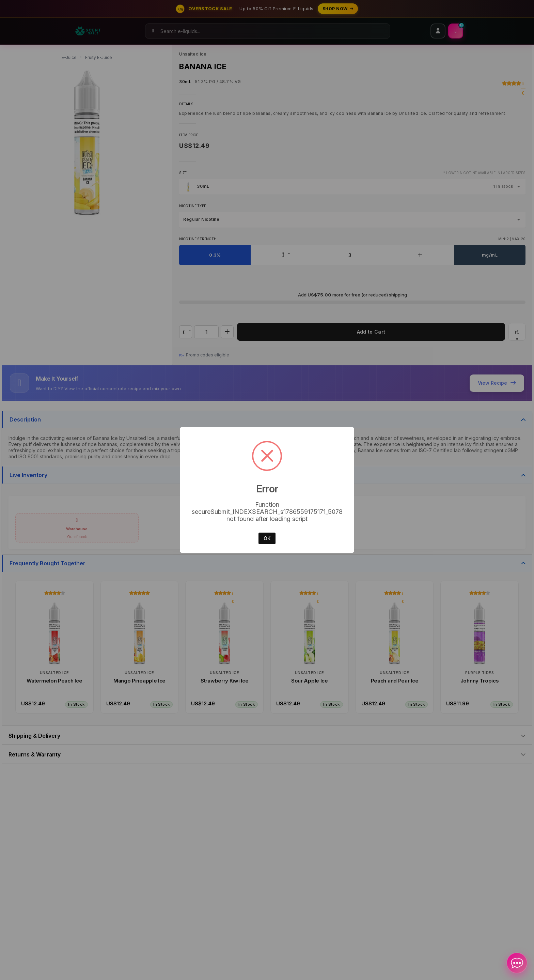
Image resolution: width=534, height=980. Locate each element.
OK (267, 538)
